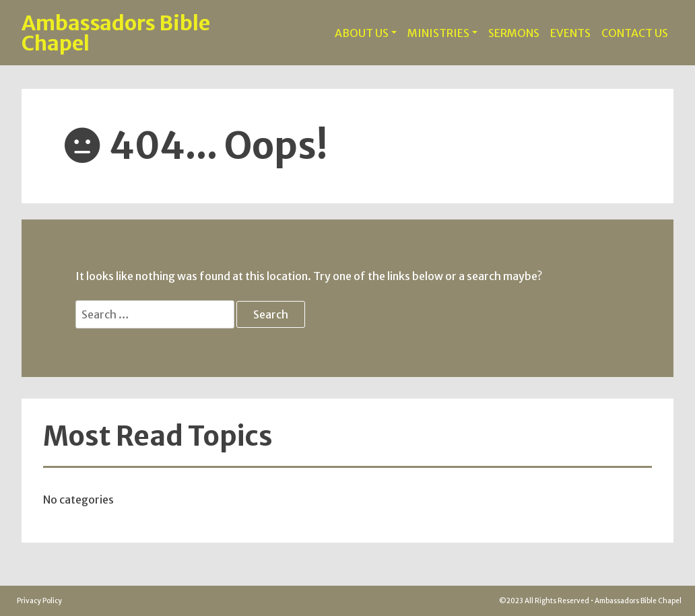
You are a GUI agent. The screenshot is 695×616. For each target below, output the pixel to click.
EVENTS (570, 33)
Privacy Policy (39, 601)
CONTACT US (635, 33)
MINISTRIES (438, 33)
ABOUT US (362, 33)
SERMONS (514, 33)
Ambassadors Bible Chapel (116, 33)
